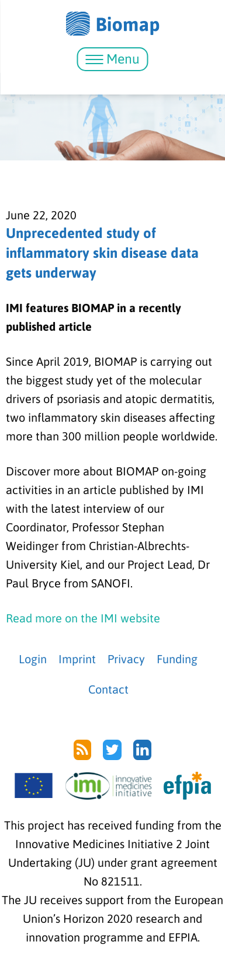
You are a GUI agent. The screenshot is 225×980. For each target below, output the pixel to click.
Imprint (77, 659)
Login (33, 659)
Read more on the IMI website (83, 618)
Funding (177, 659)
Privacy (126, 659)
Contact (108, 689)
